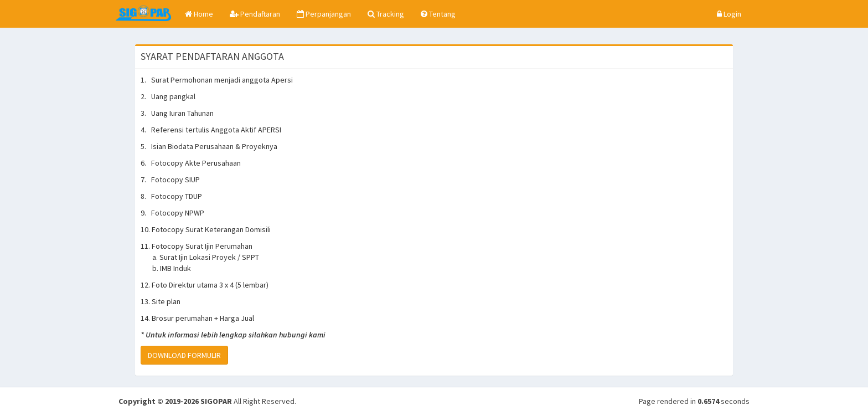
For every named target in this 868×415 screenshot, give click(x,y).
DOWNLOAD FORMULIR (184, 355)
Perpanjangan (324, 14)
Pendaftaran (255, 14)
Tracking (386, 14)
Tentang (438, 14)
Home (199, 14)
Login (729, 14)
